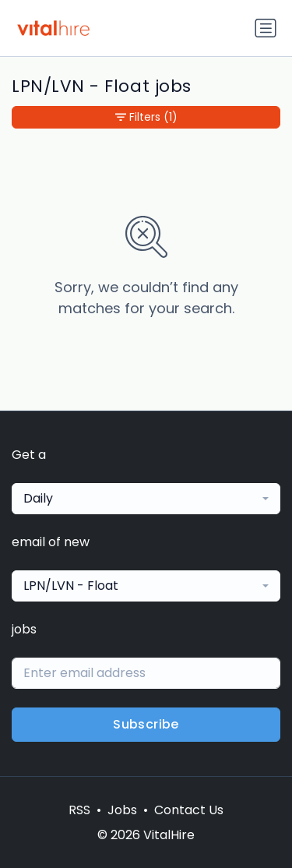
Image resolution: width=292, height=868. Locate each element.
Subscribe (146, 724)
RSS (79, 810)
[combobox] (146, 499)
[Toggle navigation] (266, 28)
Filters (146, 117)
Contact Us (189, 810)
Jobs (122, 810)
